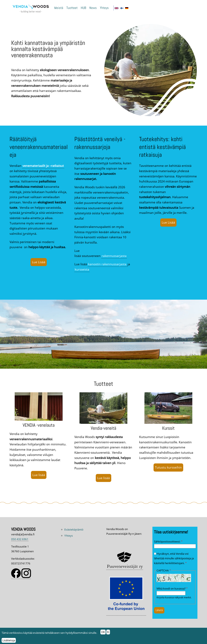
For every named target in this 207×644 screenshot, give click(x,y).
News (93, 8)
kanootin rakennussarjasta (108, 264)
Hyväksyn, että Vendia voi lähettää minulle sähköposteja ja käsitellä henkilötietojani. (174, 558)
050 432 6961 (20, 539)
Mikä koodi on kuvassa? (171, 588)
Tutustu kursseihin (168, 467)
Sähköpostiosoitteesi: (167, 541)
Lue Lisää (39, 262)
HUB (83, 8)
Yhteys (104, 8)
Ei (108, 634)
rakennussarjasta (114, 256)
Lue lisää (39, 475)
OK (103, 634)
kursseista (82, 269)
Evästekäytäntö (74, 530)
